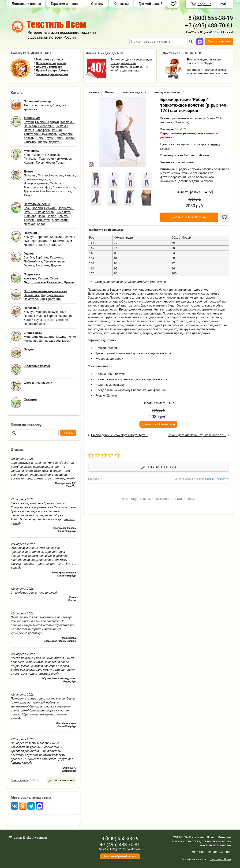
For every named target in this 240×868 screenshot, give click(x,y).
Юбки (40, 138)
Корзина (204, 4)
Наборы (29, 316)
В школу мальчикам (166, 92)
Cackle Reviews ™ (217, 479)
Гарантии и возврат (66, 4)
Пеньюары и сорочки (39, 126)
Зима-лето (63, 212)
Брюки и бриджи (47, 122)
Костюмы (67, 122)
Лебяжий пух (33, 261)
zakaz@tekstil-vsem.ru (30, 838)
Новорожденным (36, 183)
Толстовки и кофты (37, 187)
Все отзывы (19, 780)
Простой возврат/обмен (52, 71)
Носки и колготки (59, 191)
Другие (56, 265)
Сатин (28, 212)
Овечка (70, 237)
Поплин (37, 208)
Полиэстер (55, 282)
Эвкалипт (45, 241)
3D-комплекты (44, 212)
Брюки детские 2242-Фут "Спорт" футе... (119, 435)
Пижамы (62, 126)
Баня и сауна (33, 320)
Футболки (66, 134)
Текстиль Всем (221, 859)
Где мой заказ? (150, 4)
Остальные (54, 245)
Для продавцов (50, 341)
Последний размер (123, 63)
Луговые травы (55, 261)
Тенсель (30, 220)
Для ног (49, 320)
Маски (67, 341)
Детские (62, 320)
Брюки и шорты (35, 155)
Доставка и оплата (26, 4)
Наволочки (32, 295)
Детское (30, 224)
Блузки (29, 122)
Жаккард (30, 216)
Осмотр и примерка (49, 67)
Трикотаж (43, 220)
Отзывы (97, 4)
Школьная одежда (37, 179)
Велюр (52, 216)
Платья (29, 130)
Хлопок (43, 278)
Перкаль (50, 208)
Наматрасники (34, 299)
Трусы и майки (34, 191)
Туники (57, 130)
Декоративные (34, 245)
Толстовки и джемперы (41, 134)
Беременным (62, 241)
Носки (50, 163)
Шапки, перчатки (50, 142)
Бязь (27, 208)
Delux (42, 216)
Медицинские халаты (39, 337)
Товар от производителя (52, 74)
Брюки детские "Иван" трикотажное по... (197, 435)
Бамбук (63, 216)
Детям (109, 92)
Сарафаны (43, 130)
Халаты (29, 138)
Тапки (59, 138)
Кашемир (57, 237)
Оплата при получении (51, 63)
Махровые (43, 312)
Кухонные (59, 312)
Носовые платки (36, 324)
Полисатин (66, 208)
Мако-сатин (60, 220)
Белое (41, 224)
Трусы (49, 138)
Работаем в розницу (49, 60)
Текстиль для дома (37, 105)
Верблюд (42, 237)
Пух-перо (30, 241)
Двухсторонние (35, 282)
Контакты (121, 4)
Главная (93, 92)
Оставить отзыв (158, 467)
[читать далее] (64, 478)
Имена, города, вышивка (54, 316)
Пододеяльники (52, 295)
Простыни (53, 299)
